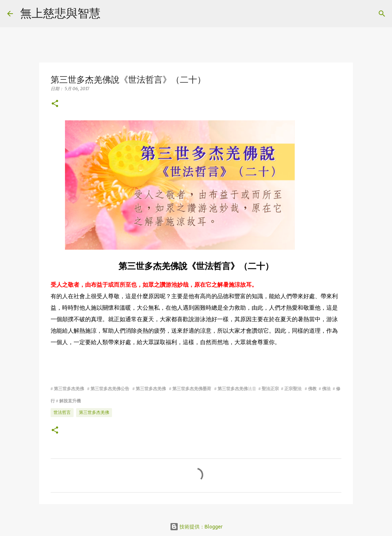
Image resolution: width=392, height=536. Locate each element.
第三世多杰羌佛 (94, 412)
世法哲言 (62, 412)
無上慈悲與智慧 (60, 13)
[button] (55, 104)
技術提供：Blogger (196, 527)
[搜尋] (111, 14)
